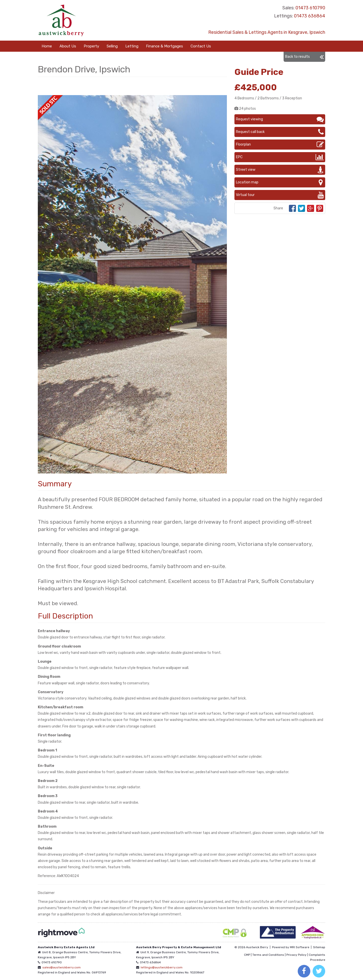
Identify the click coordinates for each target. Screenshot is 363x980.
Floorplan (280, 145)
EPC (280, 157)
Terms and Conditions (268, 955)
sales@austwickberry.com (62, 967)
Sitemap (319, 947)
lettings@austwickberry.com (162, 967)
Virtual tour (280, 195)
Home (47, 46)
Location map (280, 182)
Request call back (280, 132)
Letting (132, 46)
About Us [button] (68, 46)
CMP (247, 955)
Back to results (304, 57)
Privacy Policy (296, 955)
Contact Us (201, 46)
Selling (112, 46)
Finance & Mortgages (164, 46)
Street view (280, 170)
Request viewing (280, 119)
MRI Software (300, 947)
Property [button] (91, 46)
